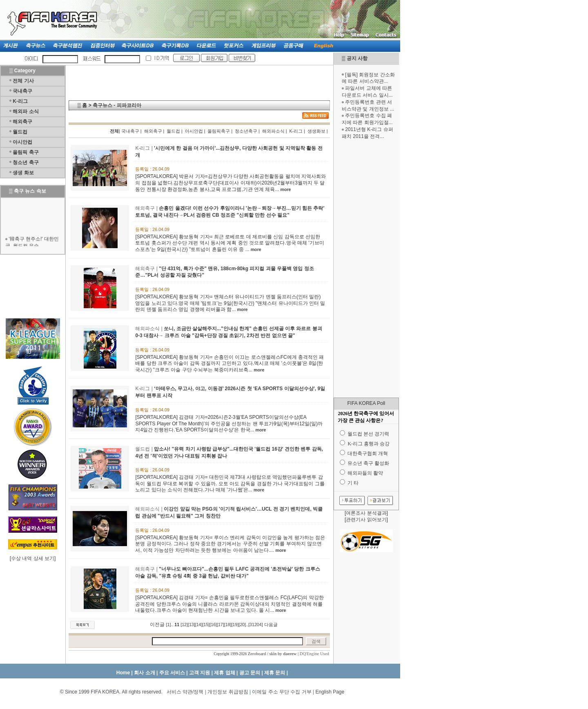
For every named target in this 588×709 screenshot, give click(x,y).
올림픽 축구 (26, 152)
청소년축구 (246, 131)
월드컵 (20, 132)
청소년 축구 (26, 162)
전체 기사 (23, 81)
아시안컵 (22, 142)
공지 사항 (357, 58)
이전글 (157, 625)
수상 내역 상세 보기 (33, 558)
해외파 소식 (26, 111)
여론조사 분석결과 (366, 513)
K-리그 (20, 101)
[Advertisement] (366, 269)
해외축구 (22, 122)
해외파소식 (273, 131)
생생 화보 (23, 173)
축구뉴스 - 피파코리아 (117, 105)
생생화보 (316, 131)
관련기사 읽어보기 (366, 520)
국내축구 (22, 91)
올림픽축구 (219, 131)
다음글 (271, 625)
